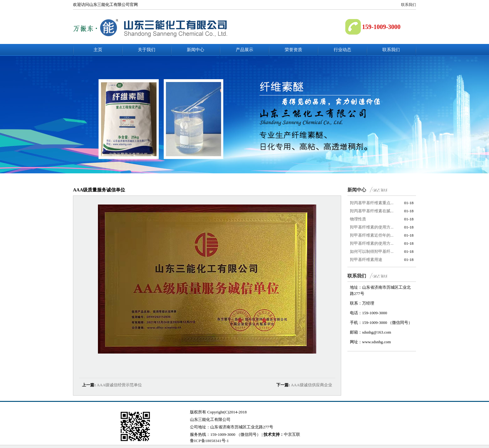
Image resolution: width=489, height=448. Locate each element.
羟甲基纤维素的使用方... (372, 227)
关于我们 (147, 50)
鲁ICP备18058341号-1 (209, 441)
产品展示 (244, 50)
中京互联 (292, 434)
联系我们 (409, 5)
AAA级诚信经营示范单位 (119, 385)
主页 (98, 50)
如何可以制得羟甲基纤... (372, 251)
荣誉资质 (293, 50)
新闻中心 (196, 50)
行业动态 (342, 50)
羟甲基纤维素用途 (366, 260)
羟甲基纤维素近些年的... (372, 235)
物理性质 (358, 219)
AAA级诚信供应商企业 (311, 385)
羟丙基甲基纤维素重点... (372, 203)
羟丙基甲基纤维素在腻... (372, 211)
